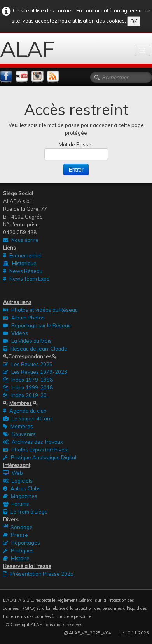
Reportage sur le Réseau (37, 325)
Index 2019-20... (27, 395)
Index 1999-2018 (28, 387)
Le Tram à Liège (25, 512)
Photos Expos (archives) (36, 450)
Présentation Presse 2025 (38, 574)
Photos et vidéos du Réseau (40, 310)
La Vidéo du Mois (27, 341)
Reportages (22, 543)
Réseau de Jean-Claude (35, 349)
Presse (16, 535)
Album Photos (24, 318)
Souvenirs (19, 434)
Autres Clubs (22, 488)
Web (13, 473)
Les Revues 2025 (28, 364)
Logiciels (18, 481)
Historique (20, 263)
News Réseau (23, 271)
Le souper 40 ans (28, 418)
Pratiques (18, 550)
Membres (18, 426)
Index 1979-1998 (28, 380)
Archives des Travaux (33, 442)
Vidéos (16, 333)
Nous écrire (21, 240)
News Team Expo (26, 279)
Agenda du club (25, 411)
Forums (16, 504)
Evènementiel (22, 255)
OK (134, 21)
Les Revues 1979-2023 (35, 372)
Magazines (20, 496)
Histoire (16, 558)
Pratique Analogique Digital (40, 457)
